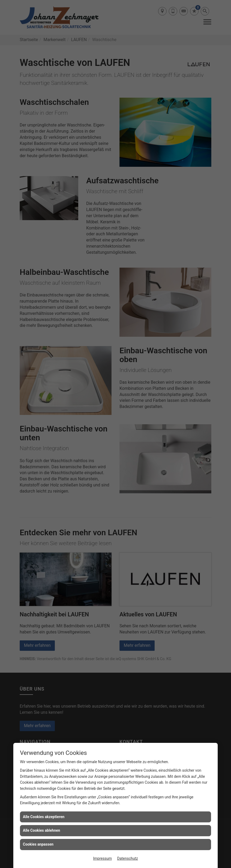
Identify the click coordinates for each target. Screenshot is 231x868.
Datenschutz (127, 858)
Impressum (102, 858)
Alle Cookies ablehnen (42, 830)
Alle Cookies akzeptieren (44, 817)
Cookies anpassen (38, 844)
